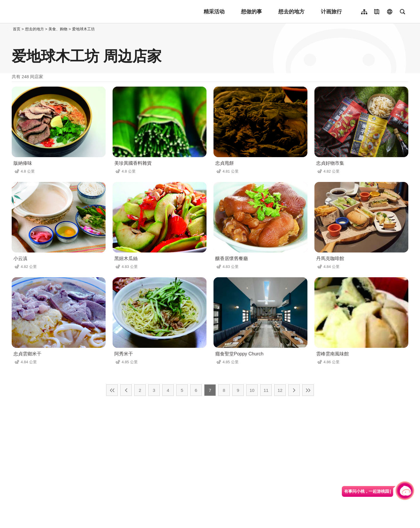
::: (10, 29)
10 (252, 390)
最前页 (112, 390)
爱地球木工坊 (83, 29)
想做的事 (251, 12)
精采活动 (214, 12)
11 (266, 390)
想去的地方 (291, 12)
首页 (17, 29)
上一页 (126, 390)
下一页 (294, 390)
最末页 (308, 390)
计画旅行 (331, 12)
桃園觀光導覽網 (50, 12)
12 (280, 390)
